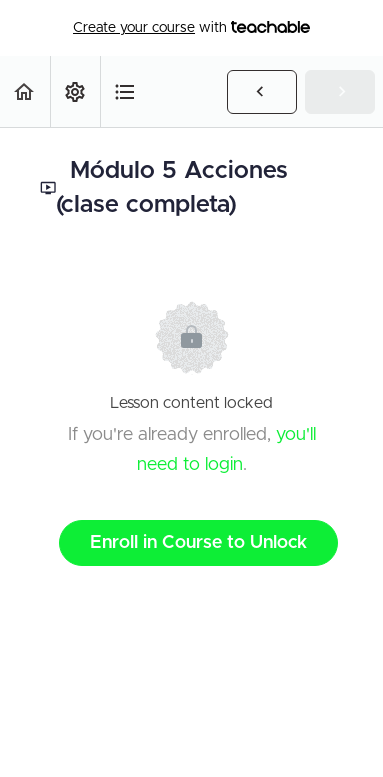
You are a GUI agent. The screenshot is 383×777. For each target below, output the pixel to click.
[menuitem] (75, 91)
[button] (25, 91)
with (191, 28)
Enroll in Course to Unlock (198, 543)
